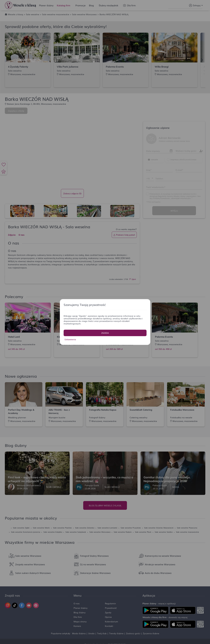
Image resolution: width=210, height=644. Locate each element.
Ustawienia (70, 339)
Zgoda (105, 333)
